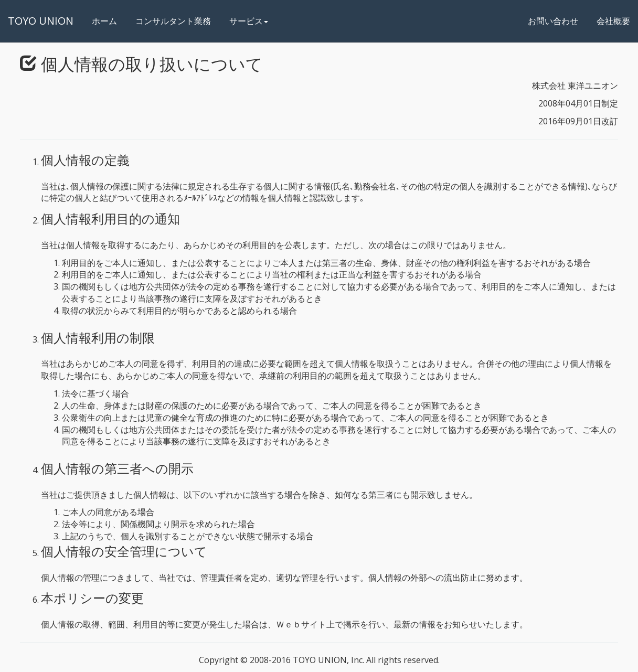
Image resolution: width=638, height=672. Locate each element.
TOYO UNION (41, 21)
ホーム (108, 21)
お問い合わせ (553, 21)
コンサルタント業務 (173, 21)
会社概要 (613, 21)
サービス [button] (249, 21)
